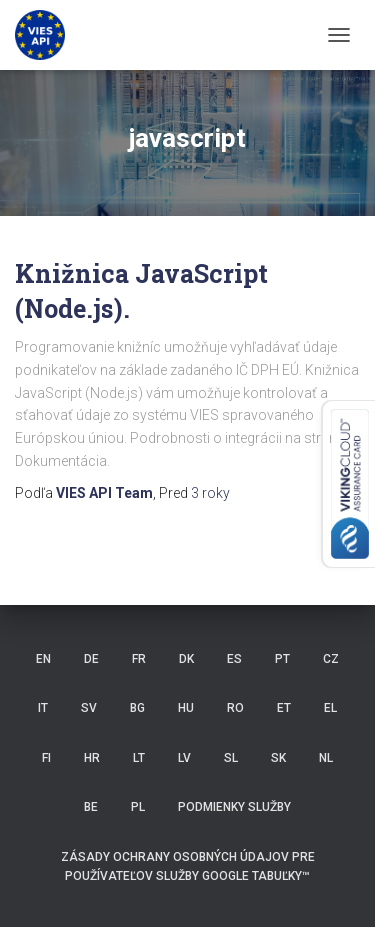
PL (138, 807)
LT (139, 758)
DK (186, 659)
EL (330, 708)
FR (139, 659)
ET (284, 708)
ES (234, 659)
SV (89, 708)
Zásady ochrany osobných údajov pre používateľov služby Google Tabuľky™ (188, 866)
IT (43, 708)
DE (91, 659)
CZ (331, 659)
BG (137, 708)
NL (326, 758)
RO (235, 708)
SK (278, 758)
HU (186, 708)
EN (43, 659)
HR (92, 758)
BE (91, 807)
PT (282, 659)
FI (46, 758)
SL (231, 758)
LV (184, 758)
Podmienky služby (234, 807)
